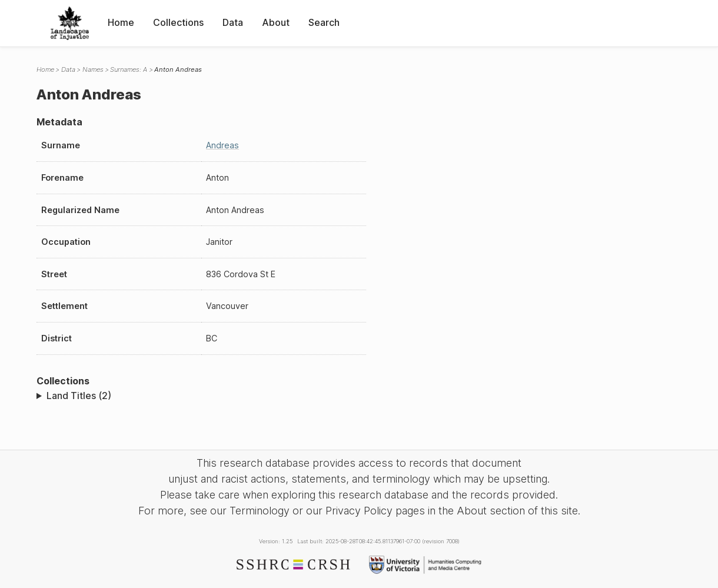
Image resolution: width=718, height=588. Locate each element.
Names (93, 69)
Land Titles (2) (79, 396)
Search (324, 22)
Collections (178, 22)
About (276, 22)
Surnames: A (129, 69)
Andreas (222, 145)
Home (121, 22)
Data (233, 22)
